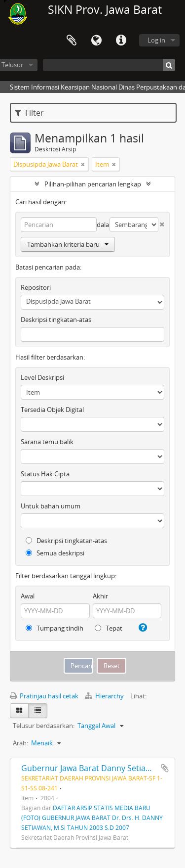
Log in (156, 40)
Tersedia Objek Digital (52, 410)
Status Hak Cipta (45, 474)
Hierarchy (105, 696)
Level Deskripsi (42, 377)
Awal (28, 596)
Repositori (36, 287)
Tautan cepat (121, 41)
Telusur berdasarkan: (44, 726)
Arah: (20, 743)
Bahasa (96, 41)
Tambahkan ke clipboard (165, 768)
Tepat (109, 628)
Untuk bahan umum (51, 506)
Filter (29, 113)
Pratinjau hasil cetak (44, 696)
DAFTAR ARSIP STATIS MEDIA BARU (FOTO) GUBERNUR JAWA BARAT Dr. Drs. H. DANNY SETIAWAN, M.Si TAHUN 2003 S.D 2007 (92, 818)
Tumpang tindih (55, 628)
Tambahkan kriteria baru (68, 244)
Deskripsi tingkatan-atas (56, 320)
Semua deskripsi (55, 553)
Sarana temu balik (47, 442)
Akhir (100, 596)
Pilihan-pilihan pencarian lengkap (93, 184)
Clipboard (72, 41)
